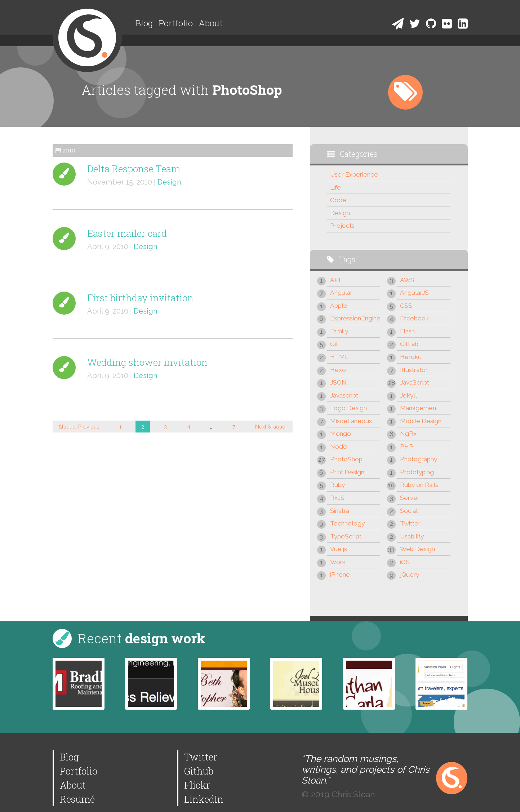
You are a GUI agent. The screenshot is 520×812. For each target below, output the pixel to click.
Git (334, 344)
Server (410, 498)
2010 (69, 150)
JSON (338, 382)
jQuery (410, 574)
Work (338, 562)
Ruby (337, 485)
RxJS (337, 498)
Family (339, 331)
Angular (341, 293)
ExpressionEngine (355, 318)
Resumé (77, 799)
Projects (342, 226)
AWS (407, 280)
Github (199, 771)
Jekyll (408, 395)
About (211, 23)
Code (338, 200)
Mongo (341, 434)
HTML (339, 357)
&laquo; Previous (79, 427)
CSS (406, 306)
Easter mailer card (127, 233)
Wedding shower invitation (147, 362)
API (335, 280)
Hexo (338, 370)
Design (169, 182)
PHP (407, 447)
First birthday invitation (140, 298)
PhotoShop (346, 459)
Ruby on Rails (419, 485)
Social (409, 511)
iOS (405, 562)
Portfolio (176, 23)
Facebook (414, 318)
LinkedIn (204, 799)
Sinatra (340, 511)
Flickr (197, 785)
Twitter (410, 523)
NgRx (408, 434)
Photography (419, 459)
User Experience (354, 174)
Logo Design (348, 408)
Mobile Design (421, 421)
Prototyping (417, 472)
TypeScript (346, 536)
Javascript (344, 395)
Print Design (347, 472)
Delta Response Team (134, 169)
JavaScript (415, 382)
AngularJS (414, 293)
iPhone (340, 574)
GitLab (409, 344)
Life (335, 187)
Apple (339, 306)
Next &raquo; (271, 427)
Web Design (417, 549)
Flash (407, 331)
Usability (412, 536)
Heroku (411, 357)
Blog (144, 23)
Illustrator (414, 370)
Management (419, 408)
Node (339, 447)
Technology (347, 523)
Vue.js (339, 549)
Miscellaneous (351, 421)
